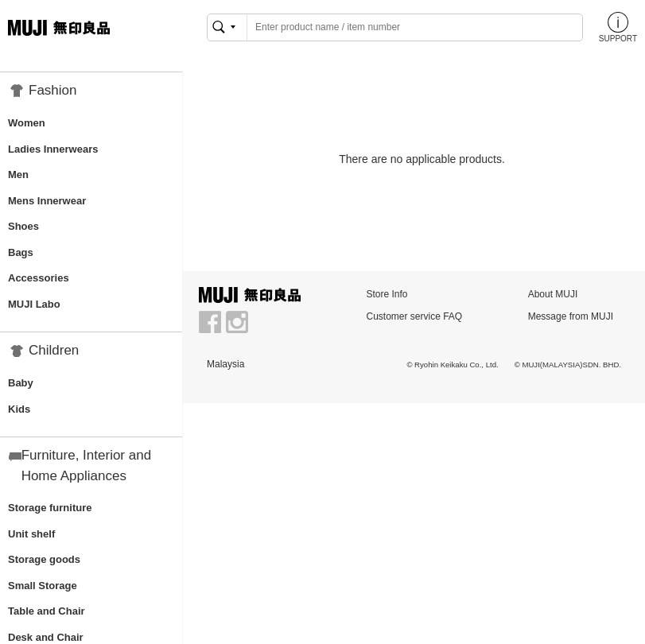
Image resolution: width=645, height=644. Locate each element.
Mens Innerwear (47, 201)
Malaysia (225, 364)
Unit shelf (31, 534)
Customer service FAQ (414, 316)
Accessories (39, 278)
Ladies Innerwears (53, 149)
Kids (19, 409)
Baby (21, 383)
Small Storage (43, 586)
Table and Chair (47, 611)
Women (27, 123)
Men (18, 175)
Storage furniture (50, 508)
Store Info (387, 294)
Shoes (23, 226)
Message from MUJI (571, 316)
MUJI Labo (34, 304)
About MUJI (553, 294)
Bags (21, 252)
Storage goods (44, 559)
